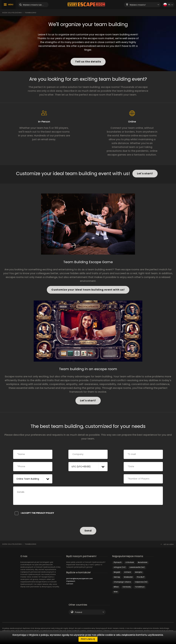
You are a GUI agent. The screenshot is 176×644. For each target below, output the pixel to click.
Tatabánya (140, 587)
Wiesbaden (128, 577)
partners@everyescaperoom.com (80, 579)
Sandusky (127, 587)
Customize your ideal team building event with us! (88, 290)
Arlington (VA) (120, 567)
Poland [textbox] (79, 612)
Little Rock (130, 562)
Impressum (71, 581)
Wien (116, 592)
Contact (70, 584)
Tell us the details (88, 62)
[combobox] (142, 5)
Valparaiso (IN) (141, 582)
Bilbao (116, 587)
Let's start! (145, 174)
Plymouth (118, 562)
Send (88, 531)
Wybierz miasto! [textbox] (138, 5)
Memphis (139, 572)
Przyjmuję (88, 639)
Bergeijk (117, 572)
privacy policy (45, 513)
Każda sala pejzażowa (12, 13)
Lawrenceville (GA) (137, 567)
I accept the (34, 513)
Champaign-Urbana (122, 582)
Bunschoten (143, 562)
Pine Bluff (141, 577)
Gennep (117, 577)
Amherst (128, 572)
